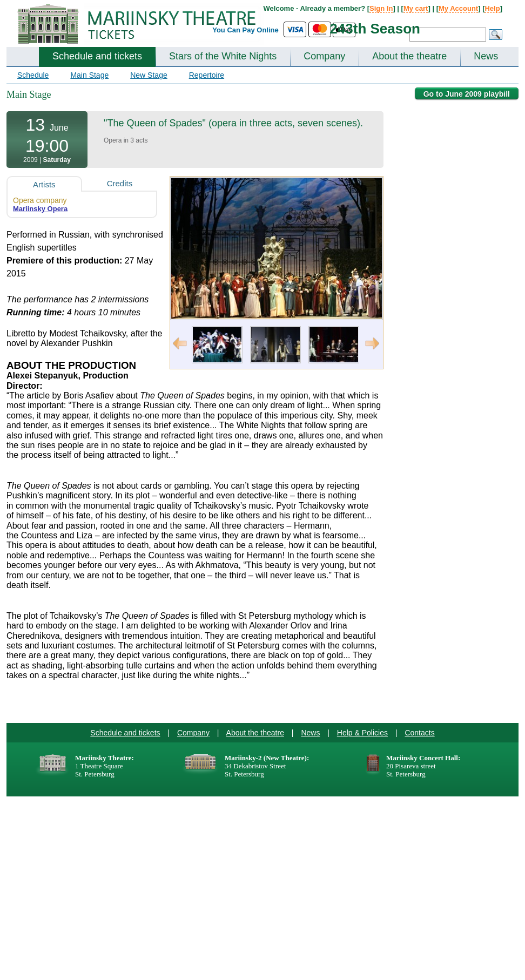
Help (492, 8)
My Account (458, 8)
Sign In (381, 8)
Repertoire (207, 75)
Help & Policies (362, 733)
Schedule (33, 75)
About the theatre (409, 56)
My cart (416, 8)
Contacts (419, 733)
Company (324, 56)
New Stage (149, 75)
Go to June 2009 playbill (467, 94)
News (486, 56)
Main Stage (89, 75)
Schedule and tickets (97, 56)
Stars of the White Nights (223, 56)
